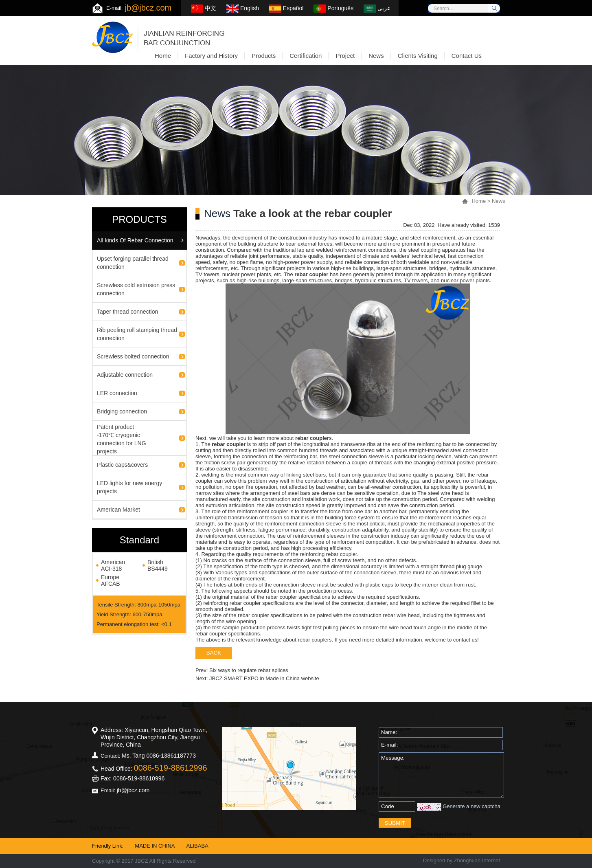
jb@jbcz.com (148, 8)
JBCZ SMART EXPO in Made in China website (264, 678)
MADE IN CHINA (155, 846)
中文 (204, 8)
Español (286, 8)
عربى (377, 8)
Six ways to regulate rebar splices (249, 670)
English (243, 8)
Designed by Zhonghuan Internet (462, 860)
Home (479, 201)
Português (333, 8)
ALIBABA (197, 846)
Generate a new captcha (471, 806)
